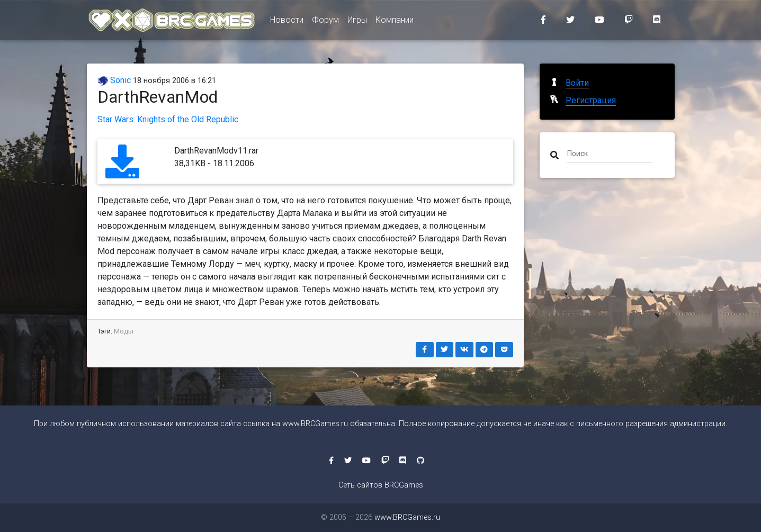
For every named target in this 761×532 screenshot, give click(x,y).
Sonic (114, 80)
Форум (325, 22)
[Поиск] (610, 153)
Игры (357, 22)
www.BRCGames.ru (315, 424)
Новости (287, 22)
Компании (395, 22)
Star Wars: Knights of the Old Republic (168, 119)
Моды (124, 331)
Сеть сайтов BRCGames (381, 485)
